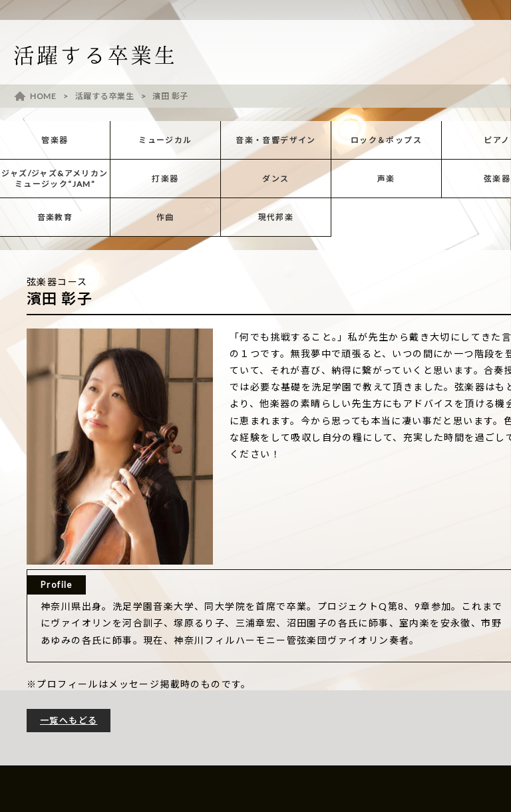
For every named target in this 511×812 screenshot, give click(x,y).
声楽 (386, 179)
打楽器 (165, 179)
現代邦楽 (276, 217)
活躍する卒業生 (105, 96)
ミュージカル (165, 140)
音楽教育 (55, 217)
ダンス (275, 179)
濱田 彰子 (170, 96)
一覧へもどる (69, 720)
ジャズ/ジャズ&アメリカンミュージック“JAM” (55, 179)
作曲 (165, 217)
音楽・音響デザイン (276, 140)
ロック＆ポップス (386, 140)
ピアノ (497, 140)
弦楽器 (497, 179)
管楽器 (55, 140)
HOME (43, 96)
